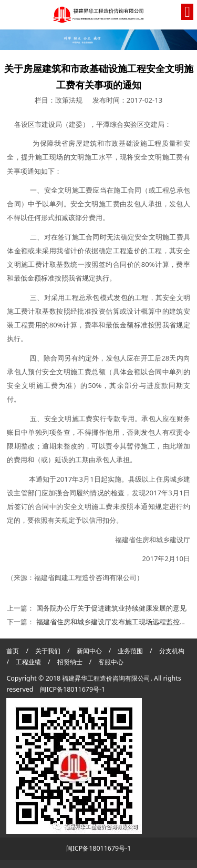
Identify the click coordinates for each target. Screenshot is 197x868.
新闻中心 (89, 651)
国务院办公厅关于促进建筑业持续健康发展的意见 (111, 608)
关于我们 (48, 651)
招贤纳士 (71, 662)
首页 (13, 651)
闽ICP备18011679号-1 (72, 689)
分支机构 (172, 651)
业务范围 (130, 651)
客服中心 (111, 662)
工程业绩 (29, 662)
